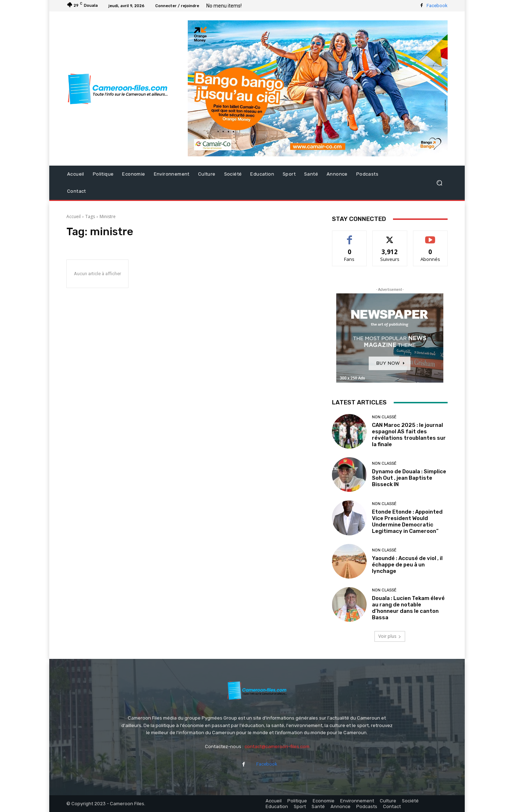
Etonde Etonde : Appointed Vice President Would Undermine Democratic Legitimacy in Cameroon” (407, 521)
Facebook (437, 6)
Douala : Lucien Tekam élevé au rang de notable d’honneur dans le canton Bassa (408, 608)
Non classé (384, 417)
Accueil (74, 216)
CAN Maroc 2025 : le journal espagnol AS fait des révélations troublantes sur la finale (409, 435)
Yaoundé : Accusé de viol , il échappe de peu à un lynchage (407, 565)
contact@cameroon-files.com (277, 747)
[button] (439, 183)
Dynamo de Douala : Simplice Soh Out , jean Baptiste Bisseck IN (409, 478)
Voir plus (390, 636)
